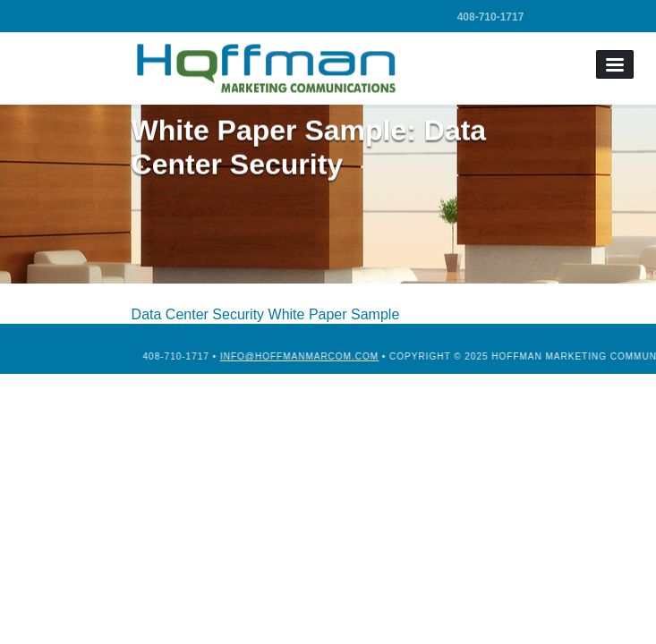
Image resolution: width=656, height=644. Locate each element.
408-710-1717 (491, 17)
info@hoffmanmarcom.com (342, 356)
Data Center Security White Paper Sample (266, 314)
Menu (615, 64)
